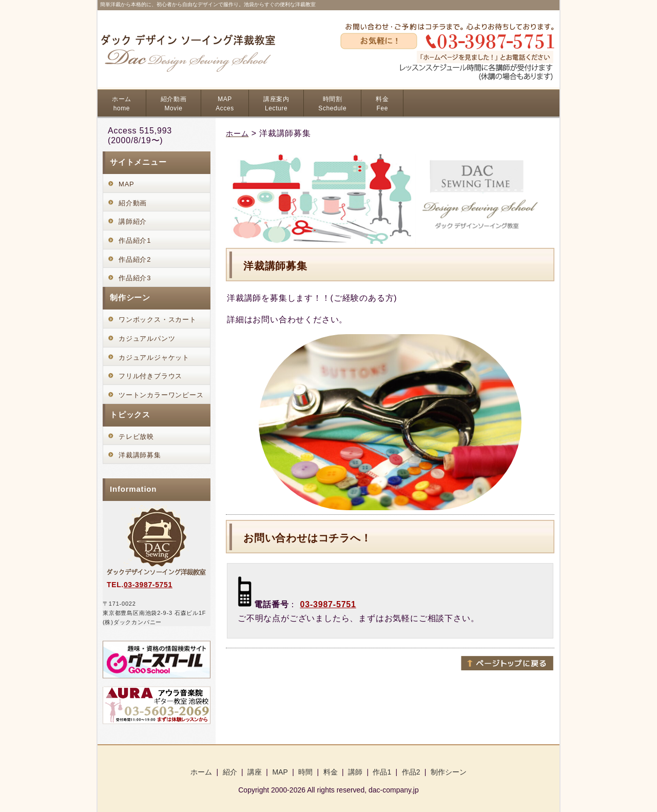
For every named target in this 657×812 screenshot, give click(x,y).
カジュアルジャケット (154, 357)
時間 (305, 772)
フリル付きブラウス (150, 376)
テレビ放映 (136, 437)
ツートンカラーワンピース (161, 395)
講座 (255, 772)
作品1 (382, 772)
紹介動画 (173, 104)
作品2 (411, 772)
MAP (225, 104)
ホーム (122, 104)
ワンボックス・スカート (158, 320)
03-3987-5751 (328, 604)
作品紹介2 (135, 259)
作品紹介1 (135, 240)
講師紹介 (133, 221)
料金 (382, 104)
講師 (355, 772)
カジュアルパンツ (147, 339)
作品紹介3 (135, 278)
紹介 (230, 772)
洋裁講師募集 (140, 455)
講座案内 (276, 104)
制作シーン (449, 772)
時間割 (332, 104)
